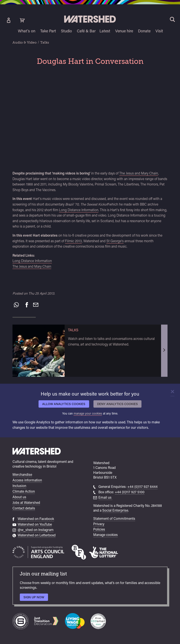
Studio (66, 31)
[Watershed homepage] (37, 452)
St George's (115, 241)
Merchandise (22, 475)
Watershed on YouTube (35, 524)
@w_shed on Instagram (36, 530)
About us (19, 497)
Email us (105, 497)
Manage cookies (106, 535)
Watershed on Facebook (36, 519)
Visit (159, 31)
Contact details (24, 508)
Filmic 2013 (73, 241)
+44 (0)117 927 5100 (130, 492)
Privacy (99, 524)
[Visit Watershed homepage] (90, 19)
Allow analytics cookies (64, 404)
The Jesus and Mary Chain (139, 173)
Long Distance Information (79, 210)
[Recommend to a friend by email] (36, 305)
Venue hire (124, 31)
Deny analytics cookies (117, 404)
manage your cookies (88, 413)
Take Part (48, 31)
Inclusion (19, 486)
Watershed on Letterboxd (37, 535)
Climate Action (24, 491)
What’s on (27, 31)
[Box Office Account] (9, 20)
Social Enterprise (115, 510)
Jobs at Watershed (26, 503)
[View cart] (22, 20)
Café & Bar (86, 31)
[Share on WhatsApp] (16, 305)
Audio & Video (25, 42)
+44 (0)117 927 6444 (142, 487)
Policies (99, 529)
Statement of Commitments (114, 519)
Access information (27, 480)
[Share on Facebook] (27, 305)
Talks (45, 42)
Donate (144, 31)
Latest (105, 31)
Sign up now (35, 598)
